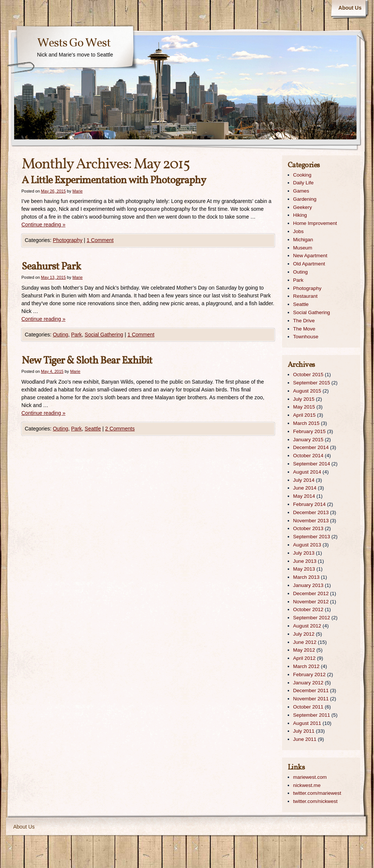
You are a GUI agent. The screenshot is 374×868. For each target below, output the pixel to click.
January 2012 (308, 683)
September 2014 (312, 464)
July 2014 (304, 480)
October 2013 (308, 528)
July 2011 (304, 731)
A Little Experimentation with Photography (114, 180)
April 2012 (305, 658)
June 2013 (305, 561)
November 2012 (311, 602)
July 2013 (304, 553)
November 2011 (311, 699)
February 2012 (309, 675)
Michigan (303, 240)
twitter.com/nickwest (315, 801)
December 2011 (311, 690)
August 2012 (307, 626)
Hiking (300, 215)
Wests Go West (74, 43)
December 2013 (311, 512)
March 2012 (306, 666)
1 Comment (100, 240)
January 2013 (308, 585)
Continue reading (44, 225)
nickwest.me (307, 785)
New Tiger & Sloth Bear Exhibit (87, 361)
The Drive (304, 321)
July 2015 (304, 399)
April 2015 (305, 415)
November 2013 (311, 521)
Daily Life (303, 183)
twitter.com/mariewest (317, 793)
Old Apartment (309, 264)
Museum (303, 248)
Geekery (303, 207)
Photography (68, 240)
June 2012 (305, 642)
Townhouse (306, 337)
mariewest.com (310, 777)
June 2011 (305, 739)
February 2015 (309, 431)
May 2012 (304, 650)
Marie (78, 191)
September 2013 (312, 537)
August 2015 (307, 391)
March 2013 (306, 577)
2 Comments (120, 429)
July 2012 (304, 634)
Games (301, 191)
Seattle (93, 429)
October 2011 (308, 707)
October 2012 (308, 609)
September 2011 (312, 715)
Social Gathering (104, 335)
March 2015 (306, 423)
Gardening (305, 199)
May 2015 (304, 407)
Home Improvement (315, 223)
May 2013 (304, 569)
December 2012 (311, 593)
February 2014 (309, 504)
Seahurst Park (51, 267)
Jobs (298, 231)
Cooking (302, 175)
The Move (304, 329)
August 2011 (307, 723)
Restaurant (306, 296)
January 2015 (308, 440)
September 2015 (312, 383)
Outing (60, 335)
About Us (350, 8)
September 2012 (312, 618)
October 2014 (308, 456)
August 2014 (307, 472)
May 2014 (304, 496)
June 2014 (305, 488)
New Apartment (310, 256)
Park (76, 335)
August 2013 (307, 545)
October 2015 (308, 375)
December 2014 (311, 447)
